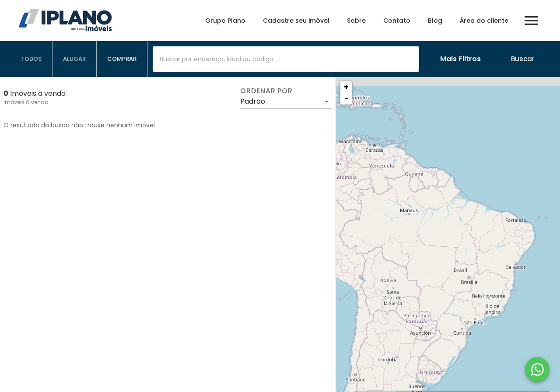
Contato (397, 21)
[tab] (31, 59)
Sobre (356, 21)
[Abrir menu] (531, 21)
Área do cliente (484, 21)
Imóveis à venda (26, 102)
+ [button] (346, 87)
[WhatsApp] (537, 369)
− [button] (346, 99)
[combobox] (286, 59)
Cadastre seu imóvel (296, 21)
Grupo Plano (225, 21)
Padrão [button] (253, 101)
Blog (435, 21)
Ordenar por (266, 91)
